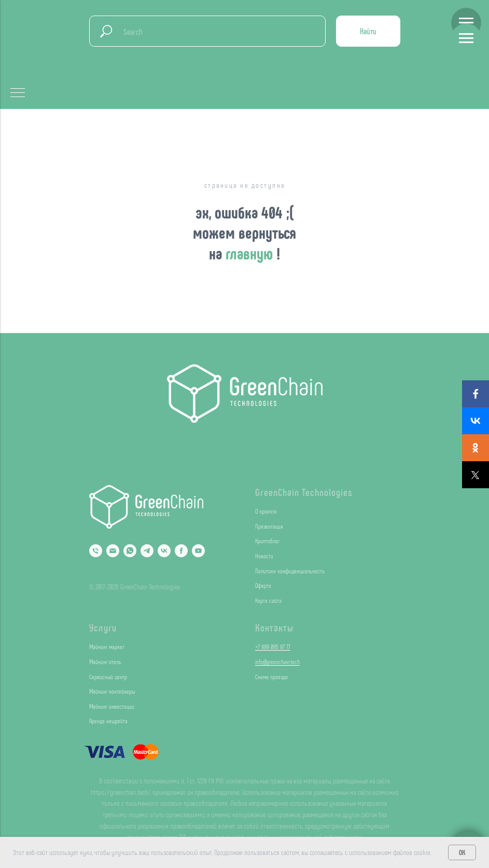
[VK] (164, 551)
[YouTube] (198, 551)
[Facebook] (181, 551)
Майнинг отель (105, 662)
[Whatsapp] (130, 551)
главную (251, 253)
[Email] (113, 551)
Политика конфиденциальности (290, 571)
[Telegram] (147, 551)
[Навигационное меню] (466, 23)
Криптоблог (267, 541)
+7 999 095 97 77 (273, 646)
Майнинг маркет (107, 646)
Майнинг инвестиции (112, 706)
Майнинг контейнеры (112, 691)
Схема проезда (271, 677)
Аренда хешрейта (108, 721)
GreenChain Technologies (304, 492)
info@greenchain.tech (277, 662)
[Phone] (96, 551)
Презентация (269, 526)
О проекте (266, 511)
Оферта (263, 585)
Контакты (274, 627)
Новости (264, 556)
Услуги (103, 627)
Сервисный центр (108, 677)
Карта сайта (268, 600)
